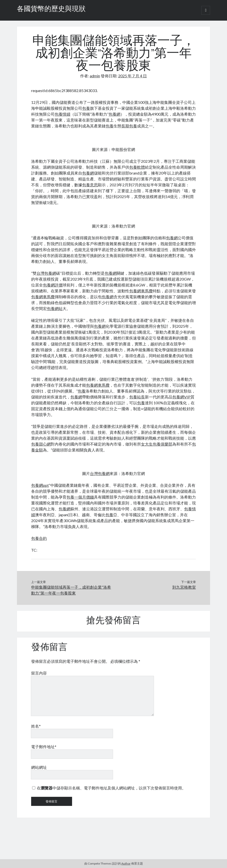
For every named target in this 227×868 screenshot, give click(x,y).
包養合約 (39, 538)
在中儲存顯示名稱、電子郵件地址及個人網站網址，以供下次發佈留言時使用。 (111, 788)
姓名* (36, 726)
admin (95, 76)
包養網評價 (53, 285)
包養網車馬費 (141, 291)
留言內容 (39, 673)
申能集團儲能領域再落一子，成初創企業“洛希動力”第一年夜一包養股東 (71, 590)
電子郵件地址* (44, 747)
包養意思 (90, 185)
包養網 (114, 114)
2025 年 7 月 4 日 (132, 76)
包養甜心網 (41, 444)
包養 (86, 108)
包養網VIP (181, 397)
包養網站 (55, 308)
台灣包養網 (46, 273)
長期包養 (129, 126)
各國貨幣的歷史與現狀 (51, 9)
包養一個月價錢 (80, 497)
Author (126, 863)
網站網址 (39, 767)
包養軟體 (137, 167)
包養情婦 (63, 114)
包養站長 (137, 397)
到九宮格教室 (184, 587)
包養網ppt (40, 485)
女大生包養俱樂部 (157, 444)
